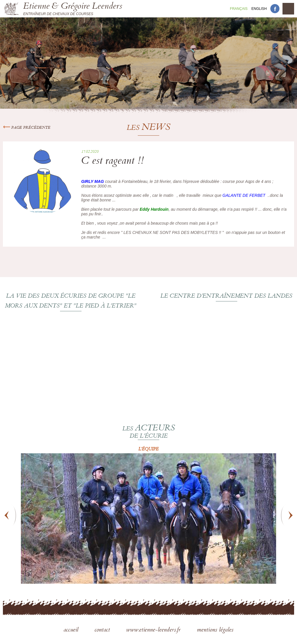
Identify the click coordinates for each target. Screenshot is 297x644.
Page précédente (27, 128)
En (259, 9)
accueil (72, 630)
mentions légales (215, 630)
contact (103, 630)
